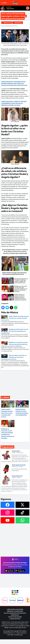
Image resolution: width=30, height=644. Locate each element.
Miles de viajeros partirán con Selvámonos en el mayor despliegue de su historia (14, 357)
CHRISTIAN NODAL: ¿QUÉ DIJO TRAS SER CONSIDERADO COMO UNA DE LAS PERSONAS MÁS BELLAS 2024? (14, 103)
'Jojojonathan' (10, 9)
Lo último (5, 397)
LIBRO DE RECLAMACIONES (15, 609)
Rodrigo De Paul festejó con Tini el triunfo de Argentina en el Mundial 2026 (15, 331)
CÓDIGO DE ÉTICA (15, 619)
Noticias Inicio (7, 23)
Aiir (22, 635)
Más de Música (18, 23)
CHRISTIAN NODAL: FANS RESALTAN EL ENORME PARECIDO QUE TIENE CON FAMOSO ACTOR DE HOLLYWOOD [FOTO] (14, 83)
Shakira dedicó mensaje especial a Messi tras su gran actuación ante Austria (15, 318)
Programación (7, 447)
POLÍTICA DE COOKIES (15, 617)
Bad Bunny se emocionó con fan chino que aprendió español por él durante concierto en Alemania (14, 344)
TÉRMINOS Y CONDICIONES (15, 611)
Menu (4, 3)
